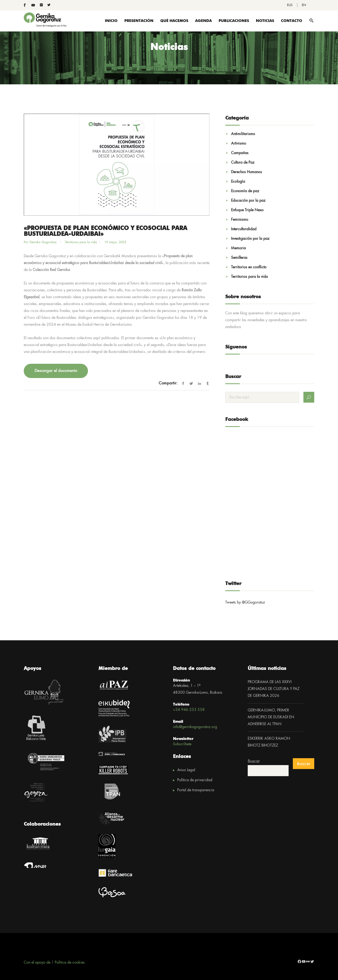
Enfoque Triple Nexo (247, 210)
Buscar (254, 762)
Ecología (238, 182)
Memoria (238, 248)
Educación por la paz (248, 201)
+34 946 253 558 (189, 710)
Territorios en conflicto (249, 267)
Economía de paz (245, 191)
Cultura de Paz (243, 163)
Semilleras (239, 258)
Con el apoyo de (37, 963)
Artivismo (239, 144)
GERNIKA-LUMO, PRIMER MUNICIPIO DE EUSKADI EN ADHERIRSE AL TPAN (271, 717)
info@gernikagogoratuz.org (195, 727)
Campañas (240, 153)
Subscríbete (182, 744)
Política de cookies (70, 963)
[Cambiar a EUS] (290, 5)
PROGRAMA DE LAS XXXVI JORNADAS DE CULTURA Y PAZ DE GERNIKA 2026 (274, 689)
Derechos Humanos (247, 172)
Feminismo (240, 220)
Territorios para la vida (81, 242)
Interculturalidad (244, 229)
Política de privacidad (195, 780)
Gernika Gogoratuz (43, 242)
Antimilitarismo (243, 134)
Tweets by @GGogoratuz (245, 602)
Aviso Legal (186, 770)
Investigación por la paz (250, 239)
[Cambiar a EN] (304, 5)
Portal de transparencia (196, 790)
